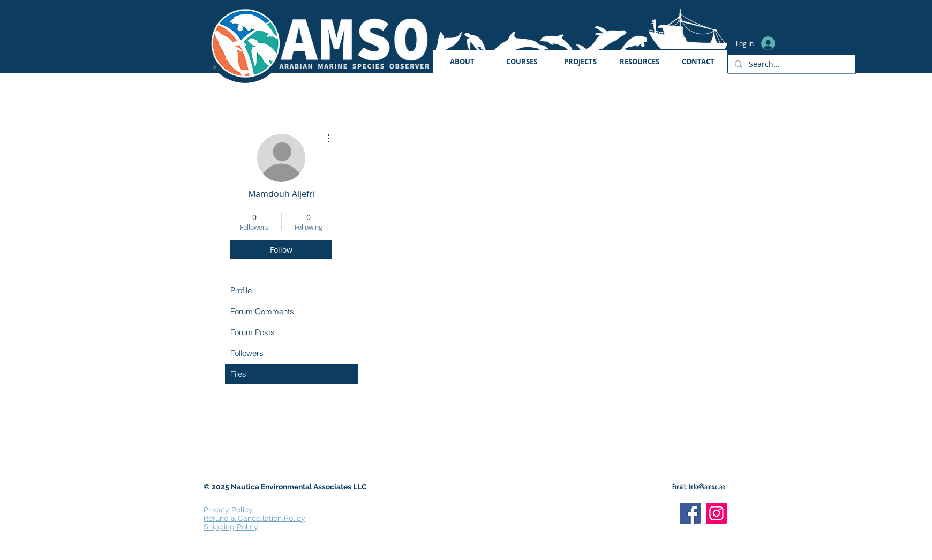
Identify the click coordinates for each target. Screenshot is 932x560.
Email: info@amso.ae (700, 487)
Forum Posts (253, 332)
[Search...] (791, 64)
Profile (241, 290)
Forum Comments (262, 311)
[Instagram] (716, 513)
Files (238, 374)
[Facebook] (690, 513)
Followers (247, 353)
